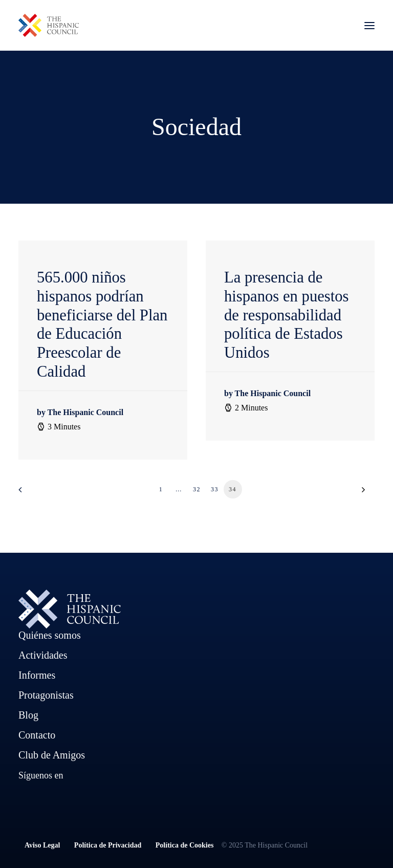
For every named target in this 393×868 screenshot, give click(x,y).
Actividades (43, 655)
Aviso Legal (49, 845)
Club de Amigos (52, 755)
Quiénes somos (50, 635)
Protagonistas (46, 695)
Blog (28, 715)
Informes (37, 675)
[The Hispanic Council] (49, 25)
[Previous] (32, 493)
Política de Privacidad (108, 845)
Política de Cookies (185, 845)
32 (197, 489)
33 (215, 489)
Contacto (37, 735)
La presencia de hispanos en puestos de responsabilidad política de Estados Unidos (287, 315)
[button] (369, 25)
